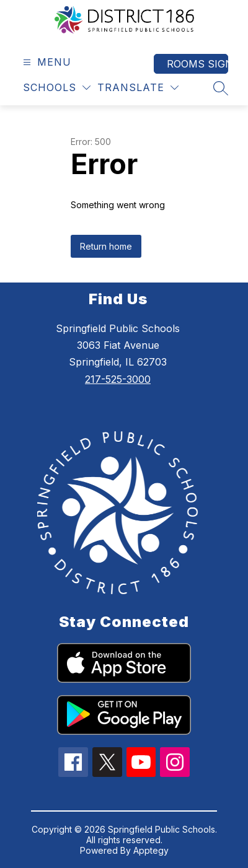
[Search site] (221, 88)
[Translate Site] (138, 88)
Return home (106, 246)
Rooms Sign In (197, 64)
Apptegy (151, 850)
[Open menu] (46, 62)
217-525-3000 (118, 379)
